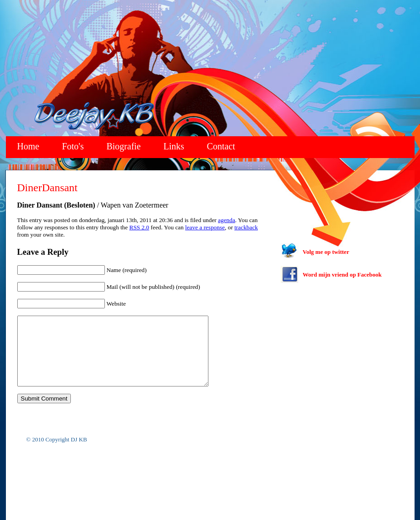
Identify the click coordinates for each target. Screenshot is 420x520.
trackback (246, 227)
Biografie (124, 146)
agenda (227, 220)
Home (28, 146)
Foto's (73, 146)
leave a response (205, 227)
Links (174, 146)
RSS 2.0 (139, 227)
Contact (221, 146)
